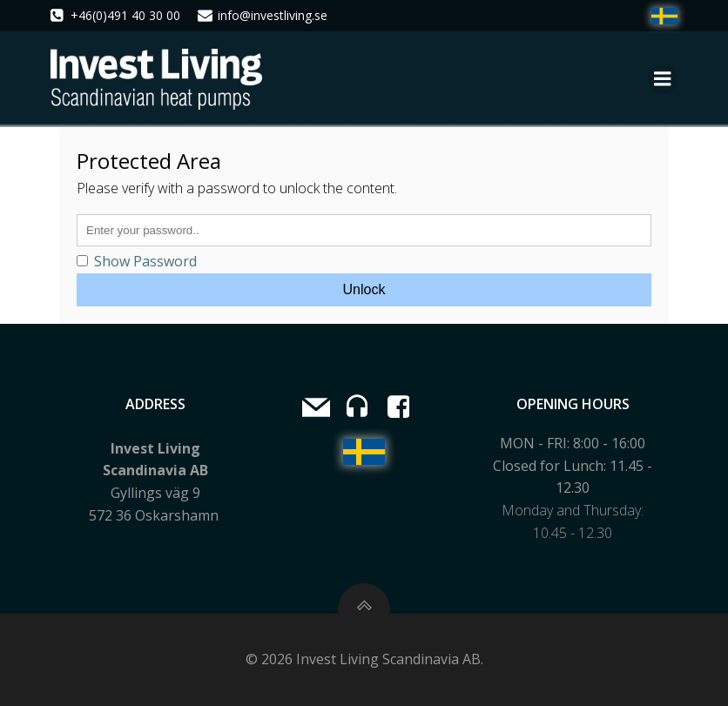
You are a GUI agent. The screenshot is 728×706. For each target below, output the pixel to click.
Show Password (137, 261)
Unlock (364, 289)
